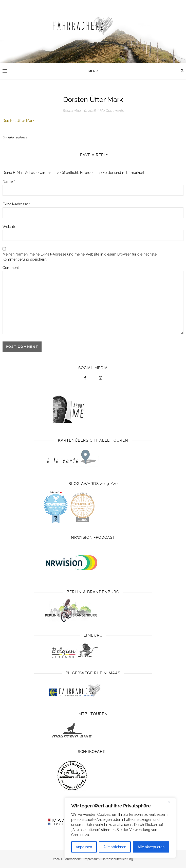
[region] (120, 828)
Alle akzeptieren (151, 847)
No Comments (112, 111)
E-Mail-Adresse (16, 204)
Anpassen (84, 847)
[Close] (171, 802)
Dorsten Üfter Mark (18, 121)
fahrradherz (18, 137)
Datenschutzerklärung (117, 859)
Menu (93, 71)
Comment (11, 268)
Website (9, 227)
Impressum (92, 859)
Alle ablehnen (115, 847)
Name (9, 182)
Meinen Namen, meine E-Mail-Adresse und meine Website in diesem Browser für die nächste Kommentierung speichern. (80, 257)
